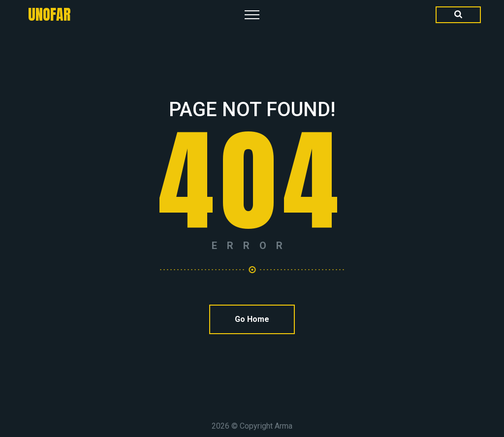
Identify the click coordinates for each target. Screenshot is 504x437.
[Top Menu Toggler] (252, 15)
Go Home (252, 319)
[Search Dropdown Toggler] (458, 15)
